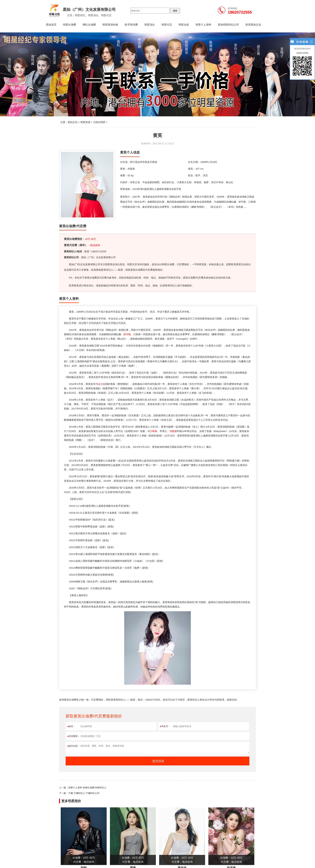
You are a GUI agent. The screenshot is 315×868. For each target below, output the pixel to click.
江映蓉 (153, 431)
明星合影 (184, 25)
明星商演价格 (110, 25)
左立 (100, 384)
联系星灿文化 (253, 25)
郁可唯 (127, 334)
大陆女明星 (99, 122)
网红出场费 (89, 25)
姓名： (71, 726)
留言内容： (74, 746)
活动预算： (74, 736)
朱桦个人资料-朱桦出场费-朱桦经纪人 (87, 788)
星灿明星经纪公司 (228, 25)
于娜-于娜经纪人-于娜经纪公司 (84, 793)
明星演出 (150, 25)
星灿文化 (73, 122)
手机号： (165, 726)
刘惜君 (173, 431)
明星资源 (85, 122)
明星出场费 (70, 25)
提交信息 (158, 761)
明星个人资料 (203, 25)
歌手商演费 (131, 25)
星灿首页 (51, 25)
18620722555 (302, 53)
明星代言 (167, 25)
